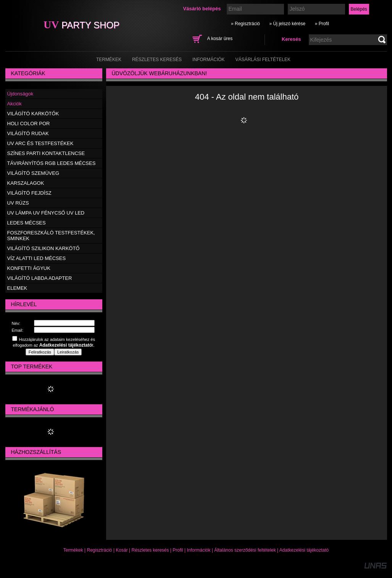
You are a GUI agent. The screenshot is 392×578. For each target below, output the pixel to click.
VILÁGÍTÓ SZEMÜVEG (33, 173)
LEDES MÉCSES (27, 223)
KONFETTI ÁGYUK (29, 268)
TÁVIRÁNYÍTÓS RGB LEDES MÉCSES (52, 163)
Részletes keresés (150, 550)
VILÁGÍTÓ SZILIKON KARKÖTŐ (44, 248)
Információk (198, 550)
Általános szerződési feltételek (245, 550)
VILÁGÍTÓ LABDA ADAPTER (40, 278)
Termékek (73, 550)
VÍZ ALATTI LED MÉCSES (37, 258)
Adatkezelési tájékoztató (304, 550)
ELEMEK (17, 288)
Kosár (122, 550)
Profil (178, 550)
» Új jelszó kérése (287, 24)
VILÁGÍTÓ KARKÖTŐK (33, 114)
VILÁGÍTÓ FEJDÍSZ (29, 193)
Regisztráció (100, 550)
